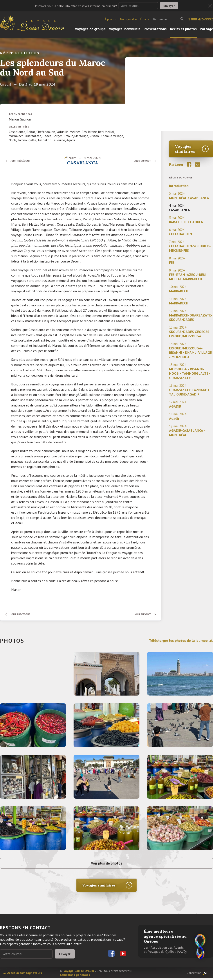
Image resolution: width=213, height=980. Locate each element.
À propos (111, 19)
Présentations (155, 29)
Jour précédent (22, 161)
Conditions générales (75, 976)
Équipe (145, 19)
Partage (206, 29)
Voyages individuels (125, 29)
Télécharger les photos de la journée (181, 640)
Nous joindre (128, 19)
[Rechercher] (168, 19)
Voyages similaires (185, 149)
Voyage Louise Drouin (79, 973)
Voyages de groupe (90, 29)
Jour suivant (142, 161)
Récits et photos (183, 29)
